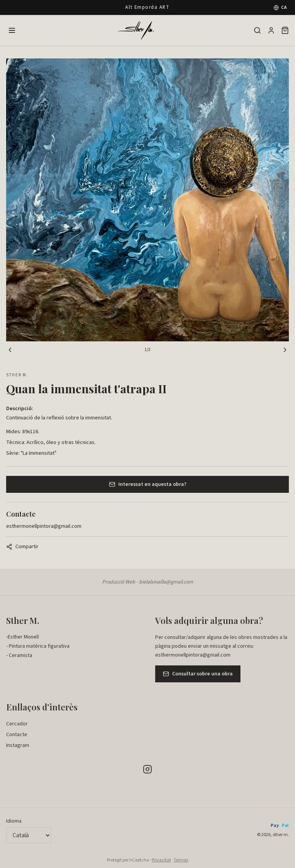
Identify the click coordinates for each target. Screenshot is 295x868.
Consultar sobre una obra (198, 674)
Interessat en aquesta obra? (148, 484)
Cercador (17, 724)
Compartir (22, 547)
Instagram (18, 745)
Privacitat (161, 860)
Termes (181, 860)
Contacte (17, 735)
